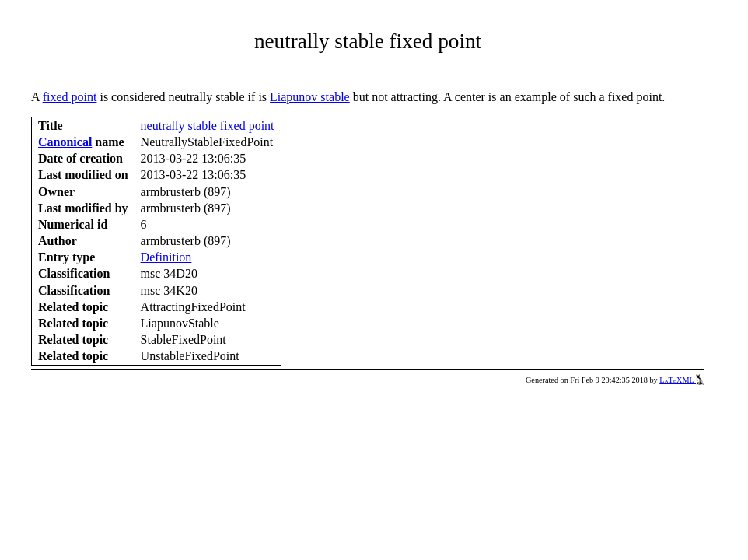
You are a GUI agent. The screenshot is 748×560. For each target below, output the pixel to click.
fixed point (70, 97)
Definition (166, 257)
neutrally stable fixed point (208, 126)
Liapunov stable (310, 97)
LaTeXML (682, 380)
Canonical (65, 142)
